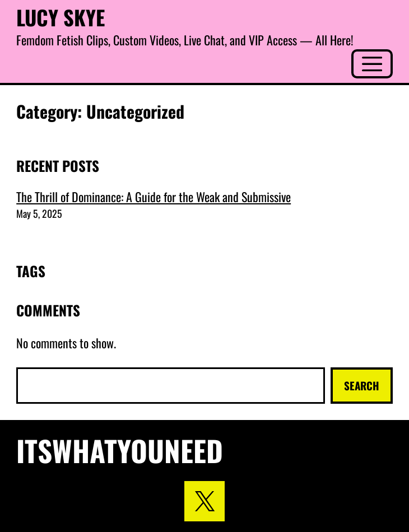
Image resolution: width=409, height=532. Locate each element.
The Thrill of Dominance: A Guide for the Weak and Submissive (154, 197)
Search (362, 385)
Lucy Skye (61, 17)
